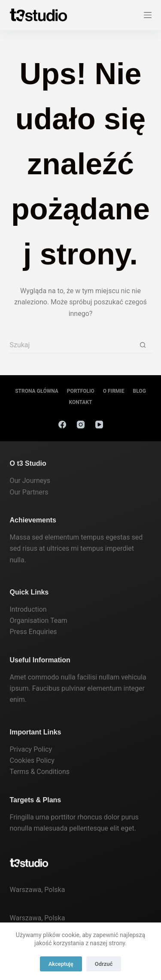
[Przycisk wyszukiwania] (143, 345)
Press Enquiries (33, 632)
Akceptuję (61, 964)
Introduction (28, 609)
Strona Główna (37, 391)
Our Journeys (30, 481)
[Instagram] (81, 425)
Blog (140, 391)
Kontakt (81, 402)
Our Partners (29, 492)
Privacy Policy (31, 749)
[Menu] (148, 15)
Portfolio (81, 391)
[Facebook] (62, 425)
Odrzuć (104, 964)
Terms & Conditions (40, 772)
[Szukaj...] (72, 345)
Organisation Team (39, 620)
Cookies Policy (32, 760)
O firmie (114, 391)
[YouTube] (99, 425)
